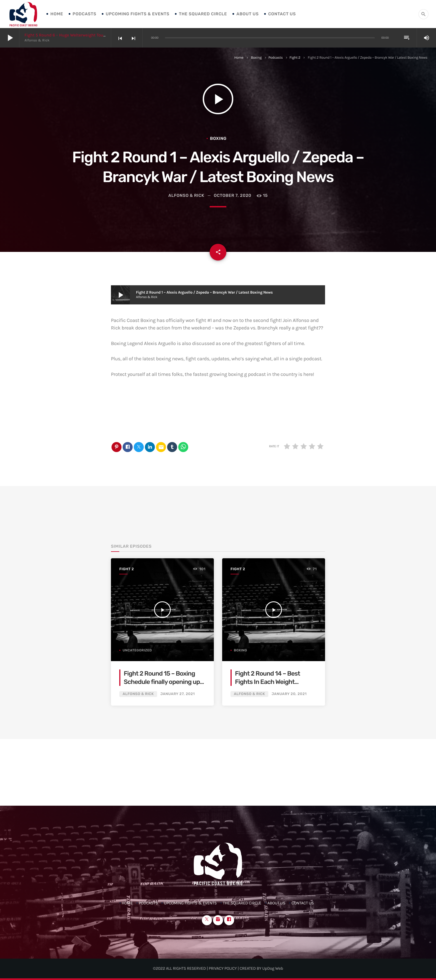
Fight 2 (295, 58)
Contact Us (282, 14)
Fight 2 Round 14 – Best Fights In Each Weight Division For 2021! (267, 682)
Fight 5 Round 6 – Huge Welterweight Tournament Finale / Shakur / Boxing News (102, 35)
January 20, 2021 (289, 694)
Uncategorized (137, 650)
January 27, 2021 (178, 694)
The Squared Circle (203, 14)
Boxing (256, 58)
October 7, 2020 (233, 195)
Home (57, 14)
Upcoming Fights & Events (138, 14)
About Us (247, 14)
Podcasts (84, 14)
